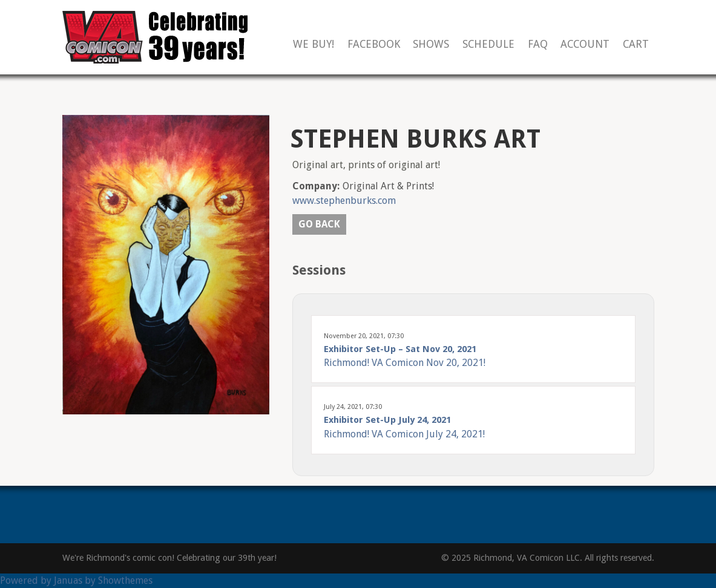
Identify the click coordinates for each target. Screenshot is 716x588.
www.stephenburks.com (344, 201)
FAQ (538, 44)
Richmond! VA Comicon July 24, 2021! (404, 434)
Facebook (374, 44)
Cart (636, 44)
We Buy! (314, 44)
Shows (431, 44)
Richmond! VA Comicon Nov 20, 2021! (405, 363)
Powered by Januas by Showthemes (76, 580)
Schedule (488, 44)
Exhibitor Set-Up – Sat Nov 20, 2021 (400, 349)
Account (585, 44)
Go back (319, 224)
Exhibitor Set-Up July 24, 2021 (387, 420)
